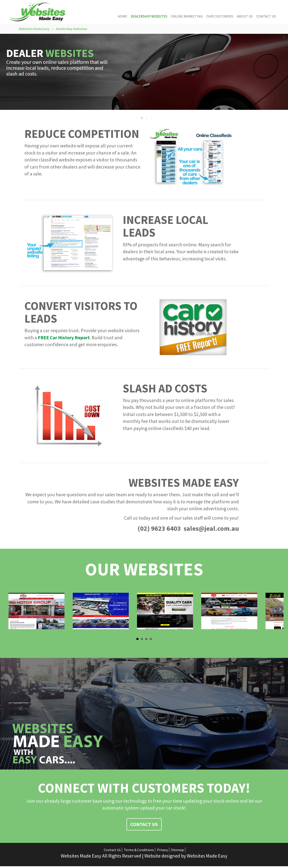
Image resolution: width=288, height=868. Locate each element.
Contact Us (266, 16)
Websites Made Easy (34, 29)
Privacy (162, 849)
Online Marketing (187, 16)
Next (280, 608)
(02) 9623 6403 (159, 527)
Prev (12, 608)
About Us (245, 16)
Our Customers (220, 16)
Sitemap (177, 849)
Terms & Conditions (139, 849)
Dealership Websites (149, 16)
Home (122, 16)
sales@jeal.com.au (211, 527)
